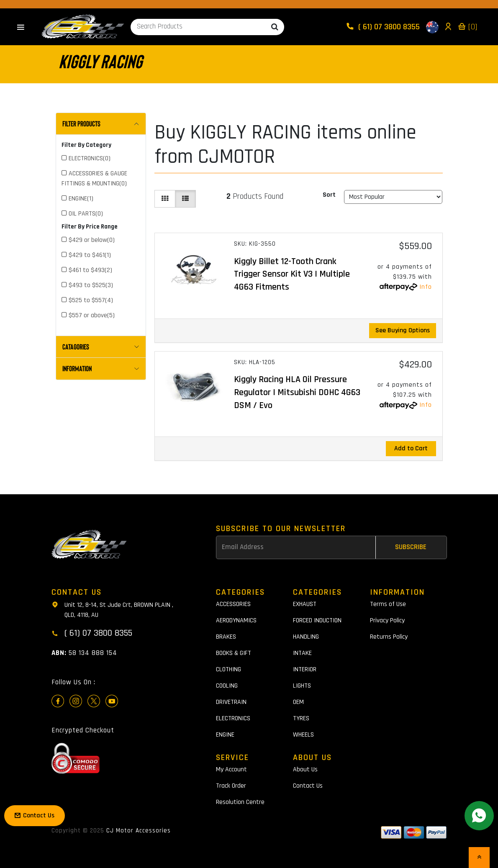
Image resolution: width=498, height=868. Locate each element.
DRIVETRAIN (231, 702)
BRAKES (226, 637)
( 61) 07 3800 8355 (384, 27)
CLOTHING (228, 669)
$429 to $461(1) (90, 255)
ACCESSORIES (233, 604)
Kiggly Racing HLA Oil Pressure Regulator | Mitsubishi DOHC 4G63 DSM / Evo (297, 393)
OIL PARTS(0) (86, 214)
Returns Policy (389, 637)
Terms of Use (388, 604)
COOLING (227, 686)
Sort (329, 195)
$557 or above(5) (92, 315)
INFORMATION (77, 368)
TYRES (301, 718)
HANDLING (306, 637)
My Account (231, 769)
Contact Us (308, 786)
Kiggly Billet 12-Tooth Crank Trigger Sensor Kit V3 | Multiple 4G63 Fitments (292, 275)
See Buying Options (403, 330)
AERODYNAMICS (236, 620)
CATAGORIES (76, 347)
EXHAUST (305, 604)
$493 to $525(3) (91, 285)
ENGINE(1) (81, 199)
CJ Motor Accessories (139, 831)
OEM (298, 702)
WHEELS (303, 735)
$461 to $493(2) (90, 270)
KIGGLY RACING (101, 61)
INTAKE (302, 653)
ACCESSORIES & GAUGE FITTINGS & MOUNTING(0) (94, 178)
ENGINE (225, 735)
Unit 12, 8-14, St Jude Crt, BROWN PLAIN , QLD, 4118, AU (112, 609)
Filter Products (81, 123)
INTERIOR (305, 669)
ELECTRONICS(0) (90, 158)
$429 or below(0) (92, 240)
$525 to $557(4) (91, 300)
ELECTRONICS (233, 718)
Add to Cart (411, 448)
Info (426, 287)
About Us (305, 769)
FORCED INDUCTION (317, 620)
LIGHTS (302, 686)
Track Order (231, 786)
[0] (467, 27)
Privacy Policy (387, 620)
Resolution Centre (240, 802)
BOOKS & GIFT (234, 653)
